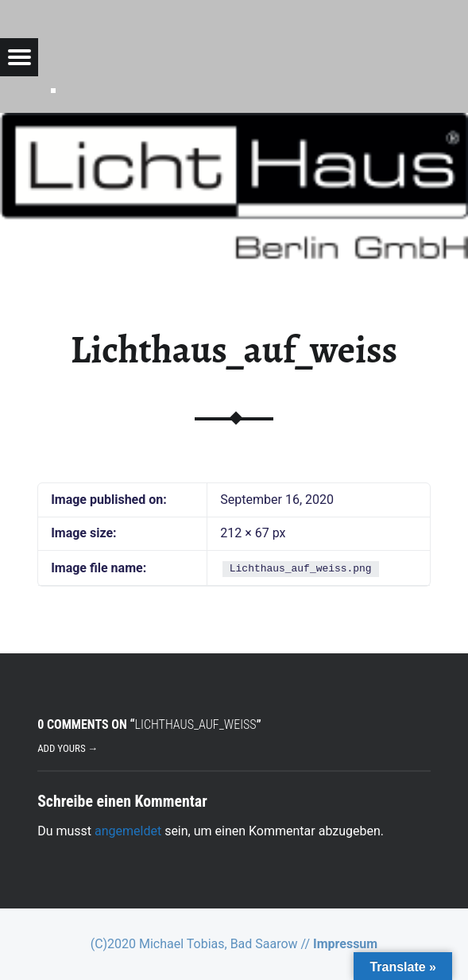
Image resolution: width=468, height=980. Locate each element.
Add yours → (68, 748)
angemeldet (128, 831)
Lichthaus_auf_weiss (234, 350)
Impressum (345, 944)
